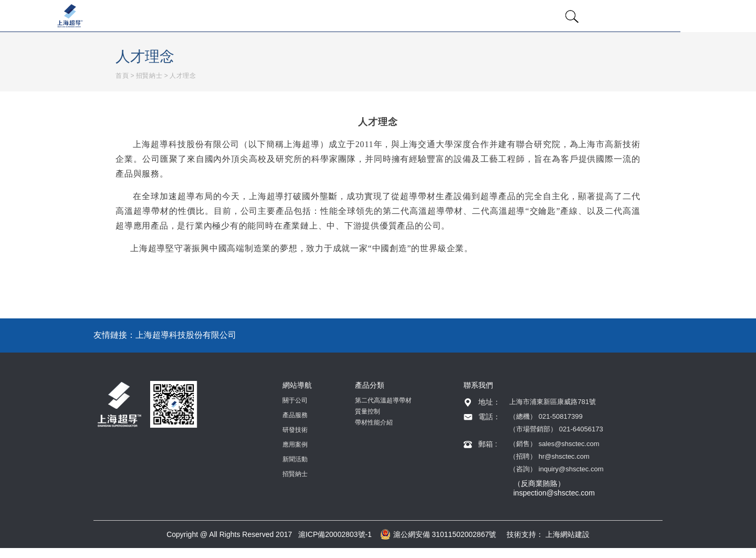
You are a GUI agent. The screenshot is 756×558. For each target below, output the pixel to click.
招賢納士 (149, 76)
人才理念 (183, 76)
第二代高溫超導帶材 (383, 400)
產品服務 (295, 415)
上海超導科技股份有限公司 (186, 335)
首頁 (122, 76)
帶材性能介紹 (374, 422)
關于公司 (295, 400)
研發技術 (295, 430)
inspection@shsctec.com (554, 493)
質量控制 (367, 411)
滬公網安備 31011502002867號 (438, 534)
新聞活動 (295, 459)
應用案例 (295, 445)
